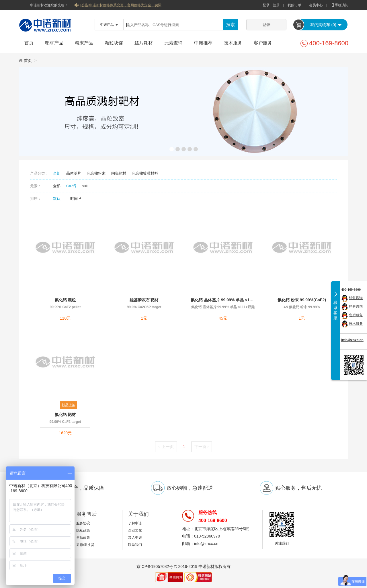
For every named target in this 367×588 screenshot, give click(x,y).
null (85, 186)
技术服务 (233, 43)
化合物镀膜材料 (145, 173)
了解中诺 (135, 523)
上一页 (166, 447)
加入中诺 (135, 538)
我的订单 (294, 5)
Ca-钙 (71, 186)
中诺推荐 (203, 43)
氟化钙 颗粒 (65, 300)
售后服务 (356, 315)
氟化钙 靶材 (65, 415)
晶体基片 (74, 173)
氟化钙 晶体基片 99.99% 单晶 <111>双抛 (223, 300)
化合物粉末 (96, 173)
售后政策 (83, 538)
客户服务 (263, 43)
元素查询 (173, 43)
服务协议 (83, 523)
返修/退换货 (85, 545)
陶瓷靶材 (119, 173)
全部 (57, 173)
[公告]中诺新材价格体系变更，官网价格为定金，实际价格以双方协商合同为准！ (123, 5)
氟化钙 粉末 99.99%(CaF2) (302, 300)
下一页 (202, 447)
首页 (29, 43)
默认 (59, 199)
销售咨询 (356, 298)
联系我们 (135, 545)
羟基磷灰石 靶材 (144, 300)
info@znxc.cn (352, 340)
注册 (276, 5)
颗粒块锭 (114, 43)
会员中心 (316, 5)
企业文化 (135, 530)
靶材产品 (54, 43)
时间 (76, 199)
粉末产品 (84, 43)
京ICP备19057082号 (155, 566)
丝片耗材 (144, 43)
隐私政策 (83, 530)
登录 (266, 5)
